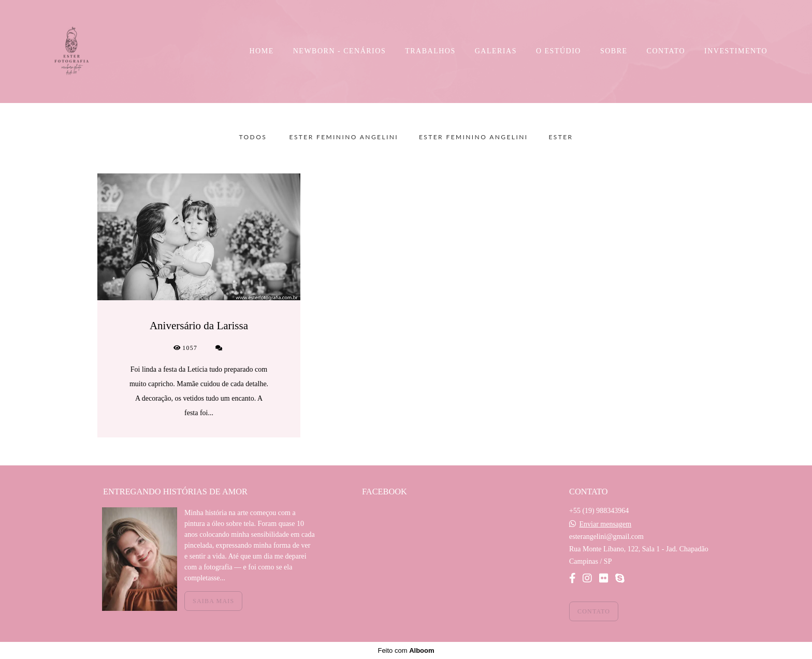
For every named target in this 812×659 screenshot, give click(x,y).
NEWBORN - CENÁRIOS (339, 51)
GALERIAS (496, 51)
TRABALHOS (430, 51)
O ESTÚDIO (559, 51)
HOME (262, 51)
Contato (594, 611)
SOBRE (614, 51)
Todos (253, 137)
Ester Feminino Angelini (344, 137)
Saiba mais (213, 601)
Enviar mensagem (605, 524)
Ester (561, 137)
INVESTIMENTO (736, 51)
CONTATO (666, 51)
